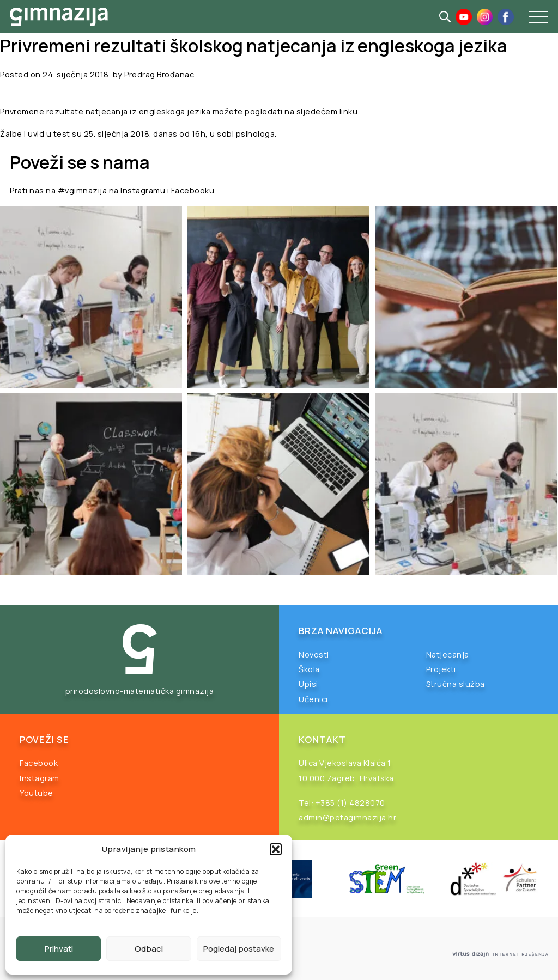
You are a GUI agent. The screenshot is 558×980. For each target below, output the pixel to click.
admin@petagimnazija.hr (347, 817)
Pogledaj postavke (239, 949)
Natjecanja (448, 655)
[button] (276, 849)
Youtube (37, 793)
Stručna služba (456, 684)
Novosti (314, 655)
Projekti (441, 669)
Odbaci (149, 949)
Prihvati (59, 949)
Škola (309, 669)
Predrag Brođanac (159, 74)
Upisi (308, 684)
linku (349, 111)
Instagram (40, 778)
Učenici (313, 699)
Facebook (39, 763)
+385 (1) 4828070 (350, 803)
